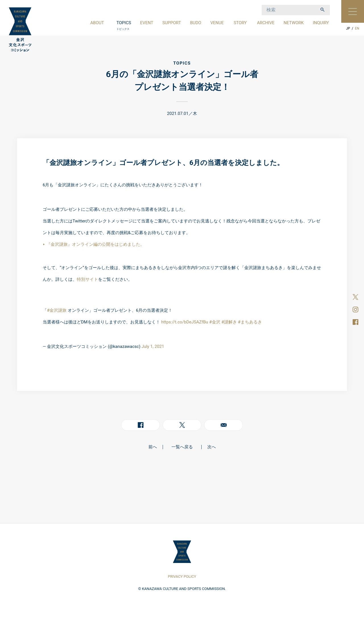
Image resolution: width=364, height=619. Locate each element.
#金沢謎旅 (57, 310)
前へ (153, 447)
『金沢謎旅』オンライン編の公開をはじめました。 (95, 244)
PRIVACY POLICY (182, 576)
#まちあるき (250, 322)
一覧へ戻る (182, 447)
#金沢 (215, 322)
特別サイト (87, 279)
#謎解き (229, 322)
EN (357, 28)
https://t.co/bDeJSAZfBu (185, 322)
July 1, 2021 (153, 346)
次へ (212, 447)
